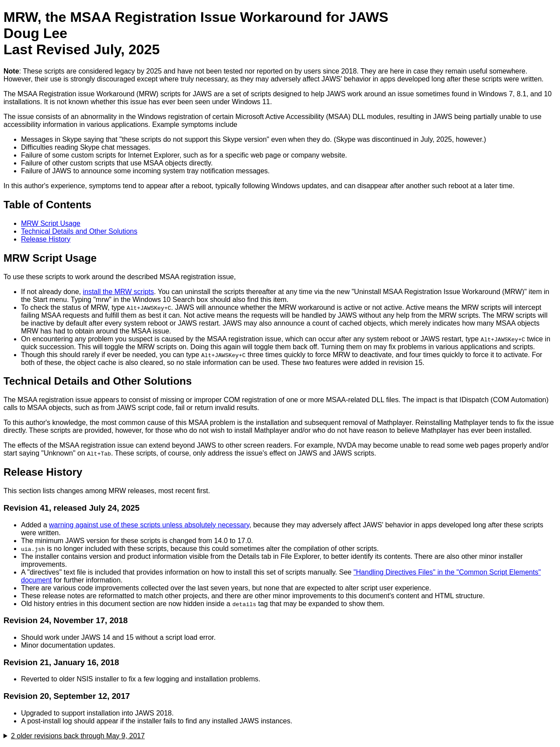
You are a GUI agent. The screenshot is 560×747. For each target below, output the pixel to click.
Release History (46, 239)
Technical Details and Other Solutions (79, 231)
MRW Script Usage (51, 223)
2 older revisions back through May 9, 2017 (78, 736)
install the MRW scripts (118, 292)
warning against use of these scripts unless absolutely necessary (149, 525)
